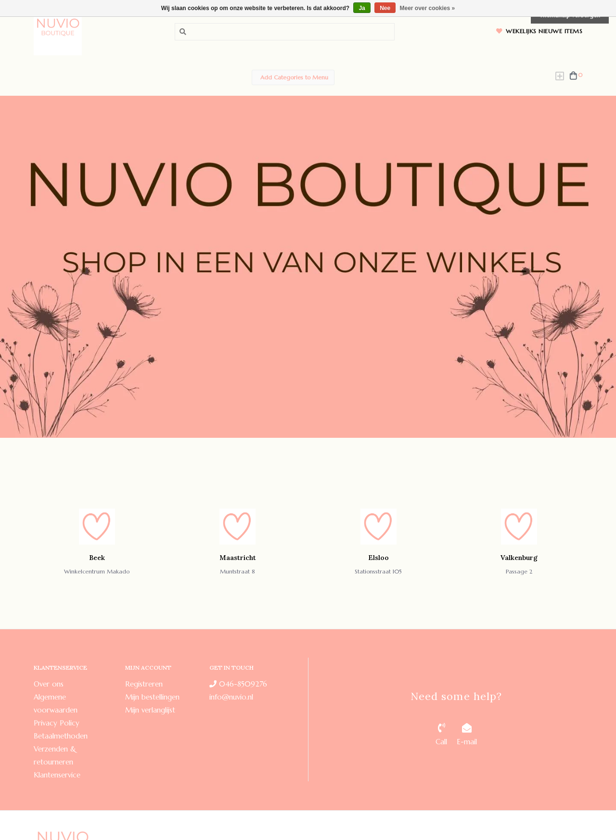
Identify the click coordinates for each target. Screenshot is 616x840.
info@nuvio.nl (231, 697)
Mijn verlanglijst (150, 710)
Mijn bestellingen (152, 697)
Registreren (144, 684)
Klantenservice (57, 775)
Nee (385, 8)
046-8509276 (238, 684)
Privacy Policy (57, 723)
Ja (362, 8)
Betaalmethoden (61, 736)
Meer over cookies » (428, 8)
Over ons (49, 684)
